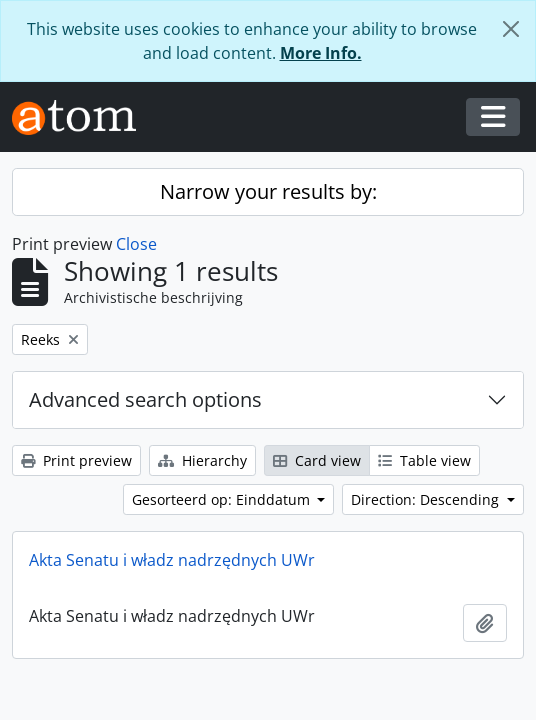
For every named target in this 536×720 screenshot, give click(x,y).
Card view (317, 460)
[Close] (511, 29)
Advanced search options (145, 399)
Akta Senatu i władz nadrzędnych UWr (172, 560)
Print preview (76, 460)
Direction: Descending (427, 499)
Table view (424, 460)
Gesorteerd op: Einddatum (223, 499)
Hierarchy (202, 460)
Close (136, 244)
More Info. (321, 53)
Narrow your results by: (268, 191)
